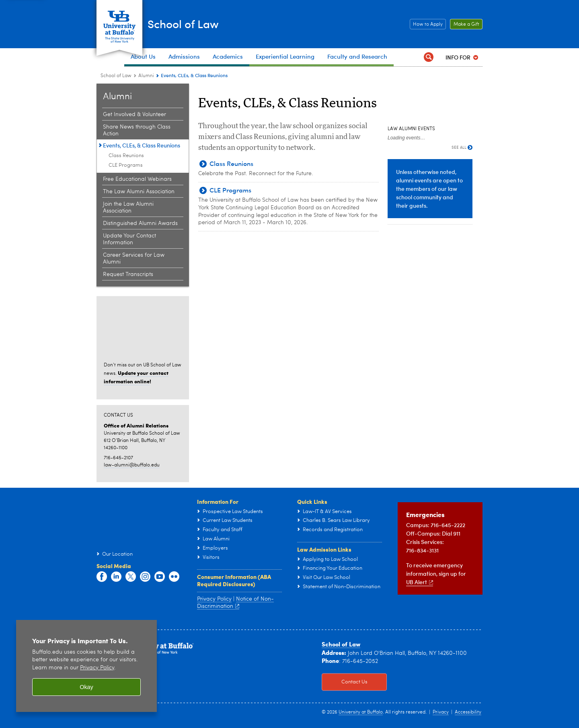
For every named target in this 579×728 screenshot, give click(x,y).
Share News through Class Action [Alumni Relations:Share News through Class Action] (137, 130)
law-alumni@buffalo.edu (132, 465)
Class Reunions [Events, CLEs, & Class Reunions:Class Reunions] (126, 156)
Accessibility (468, 712)
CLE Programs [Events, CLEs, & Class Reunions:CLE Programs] (126, 165)
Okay (86, 687)
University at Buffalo (361, 712)
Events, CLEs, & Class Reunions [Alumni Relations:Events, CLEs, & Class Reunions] (142, 145)
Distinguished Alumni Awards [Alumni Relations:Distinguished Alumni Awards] (140, 223)
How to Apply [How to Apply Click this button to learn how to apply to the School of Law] (426, 25)
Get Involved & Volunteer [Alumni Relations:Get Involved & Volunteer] (134, 115)
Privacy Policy (214, 599)
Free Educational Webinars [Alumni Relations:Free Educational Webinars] (137, 179)
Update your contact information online (136, 377)
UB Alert (420, 582)
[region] (86, 666)
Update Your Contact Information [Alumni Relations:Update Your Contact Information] (129, 239)
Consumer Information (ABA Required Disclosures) (234, 580)
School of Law (202, 24)
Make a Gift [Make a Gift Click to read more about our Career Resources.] (465, 25)
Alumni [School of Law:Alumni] (146, 76)
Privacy (441, 712)
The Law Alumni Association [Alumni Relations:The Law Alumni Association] (139, 192)
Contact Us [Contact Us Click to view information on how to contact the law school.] (345, 682)
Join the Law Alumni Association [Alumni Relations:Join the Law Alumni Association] (128, 208)
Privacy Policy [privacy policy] (97, 668)
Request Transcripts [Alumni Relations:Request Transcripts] (128, 274)
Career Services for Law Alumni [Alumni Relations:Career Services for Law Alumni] (134, 259)
